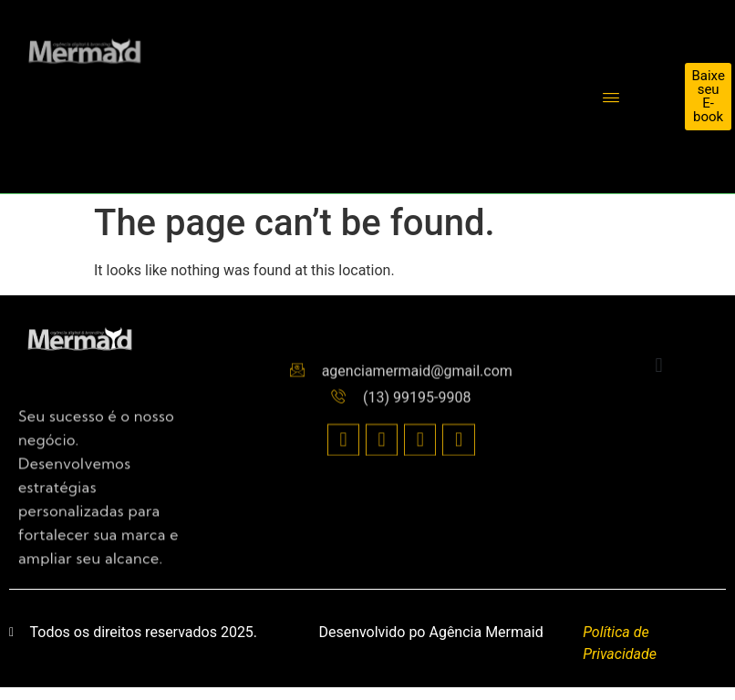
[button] (659, 366)
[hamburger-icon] (611, 99)
